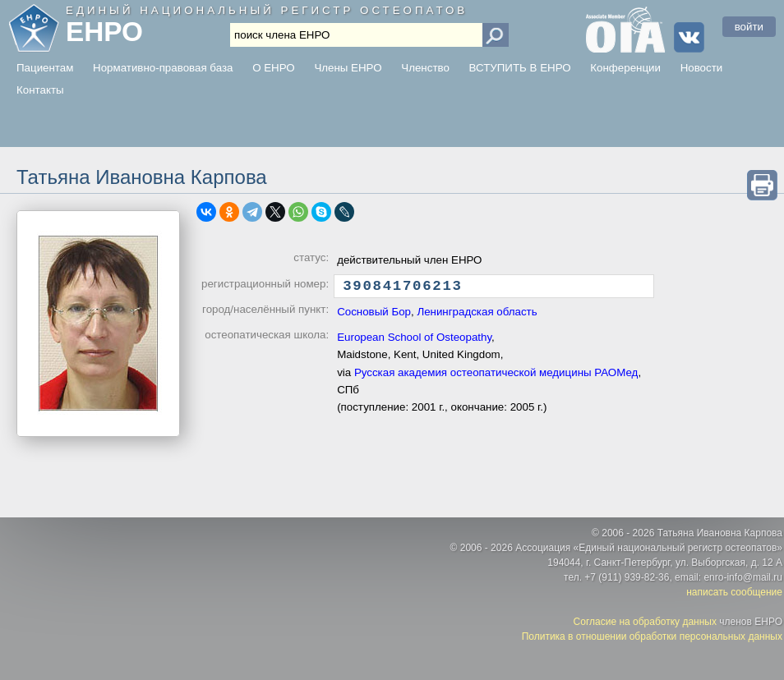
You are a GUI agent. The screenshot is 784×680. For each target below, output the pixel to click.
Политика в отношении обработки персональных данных (652, 636)
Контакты (40, 90)
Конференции (625, 68)
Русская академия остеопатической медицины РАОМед (496, 377)
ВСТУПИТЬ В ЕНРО (520, 68)
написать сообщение (734, 592)
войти (749, 27)
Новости (702, 68)
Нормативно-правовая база (163, 68)
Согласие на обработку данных (645, 622)
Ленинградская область (477, 316)
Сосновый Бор (374, 316)
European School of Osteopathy (414, 341)
